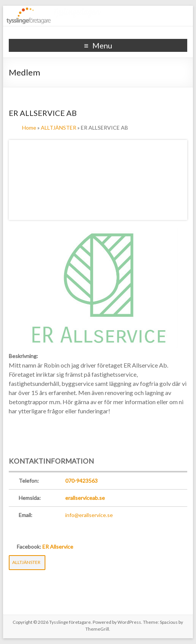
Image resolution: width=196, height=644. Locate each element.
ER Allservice (58, 547)
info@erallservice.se (89, 515)
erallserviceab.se (85, 498)
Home (29, 128)
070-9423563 (81, 481)
